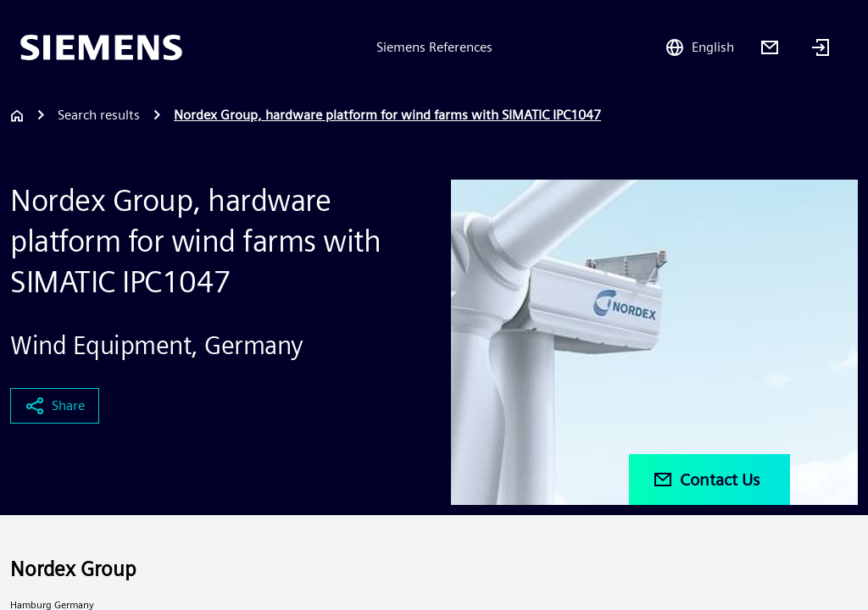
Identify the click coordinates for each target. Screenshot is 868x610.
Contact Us (706, 480)
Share (55, 406)
